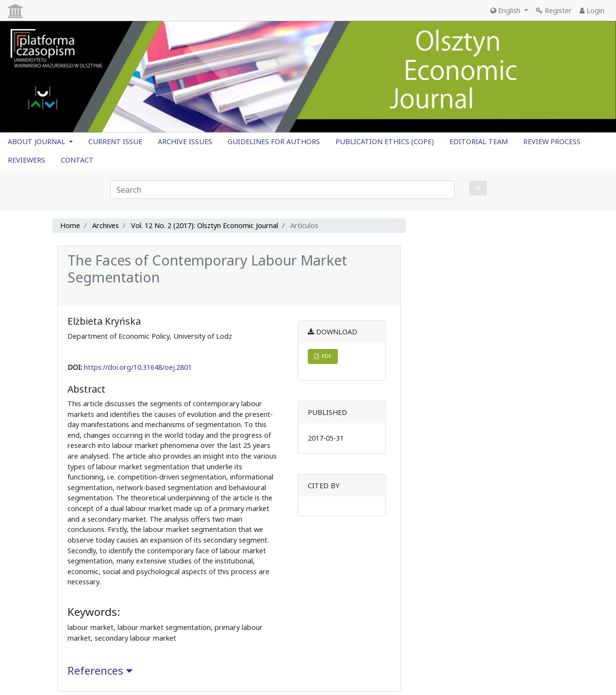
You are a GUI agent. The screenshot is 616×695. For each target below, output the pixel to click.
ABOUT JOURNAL (37, 141)
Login (592, 10)
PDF (323, 356)
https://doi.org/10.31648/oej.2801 (138, 367)
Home (70, 225)
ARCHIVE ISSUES (185, 141)
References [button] (100, 670)
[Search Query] (283, 190)
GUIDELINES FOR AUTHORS (274, 141)
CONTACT (77, 160)
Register (554, 10)
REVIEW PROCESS (552, 141)
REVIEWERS (26, 160)
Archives (106, 225)
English (506, 10)
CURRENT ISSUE (115, 141)
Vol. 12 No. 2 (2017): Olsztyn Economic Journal (205, 225)
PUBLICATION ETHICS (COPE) (385, 141)
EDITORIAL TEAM (479, 141)
